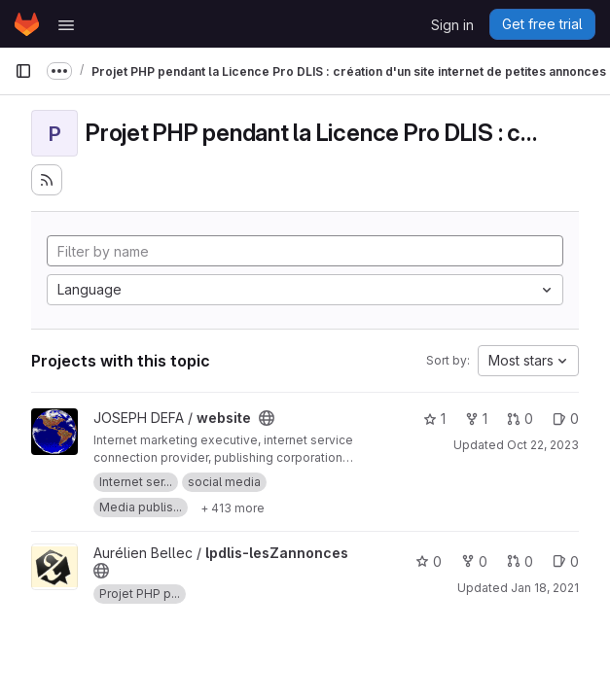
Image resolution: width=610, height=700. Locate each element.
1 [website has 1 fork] (476, 419)
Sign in (452, 25)
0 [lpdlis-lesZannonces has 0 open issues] (566, 561)
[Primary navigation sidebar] (23, 71)
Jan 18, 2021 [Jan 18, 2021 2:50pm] (545, 588)
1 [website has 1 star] (434, 419)
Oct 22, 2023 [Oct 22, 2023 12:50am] (543, 445)
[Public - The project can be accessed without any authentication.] (267, 418)
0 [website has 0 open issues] (566, 419)
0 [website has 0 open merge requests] (520, 419)
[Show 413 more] (233, 507)
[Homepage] (27, 24)
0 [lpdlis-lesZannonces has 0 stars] (429, 561)
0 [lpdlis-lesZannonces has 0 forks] (474, 561)
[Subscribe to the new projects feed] (47, 180)
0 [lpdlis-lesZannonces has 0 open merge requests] (520, 561)
